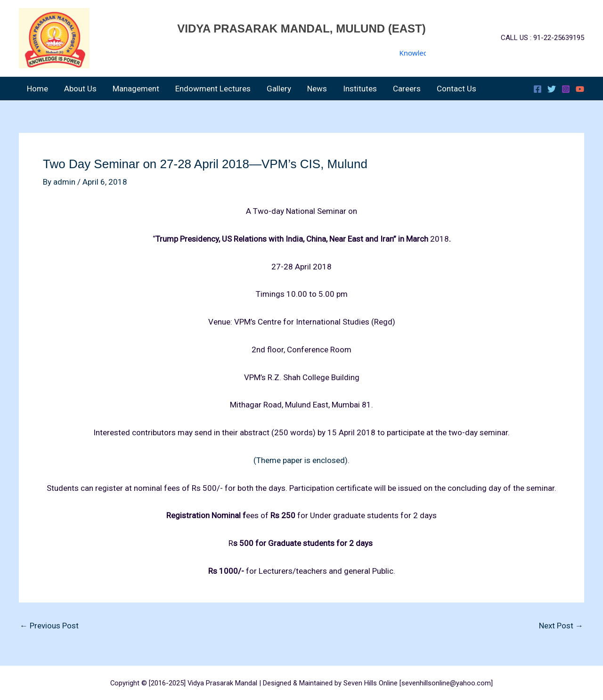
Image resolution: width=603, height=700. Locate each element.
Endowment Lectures (213, 89)
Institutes (360, 89)
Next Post (561, 626)
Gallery (279, 89)
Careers (407, 89)
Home (37, 89)
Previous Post (49, 626)
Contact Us (456, 89)
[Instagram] (566, 89)
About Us (80, 89)
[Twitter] (552, 89)
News (317, 89)
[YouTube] (580, 89)
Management (136, 89)
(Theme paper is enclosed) (301, 460)
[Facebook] (538, 89)
